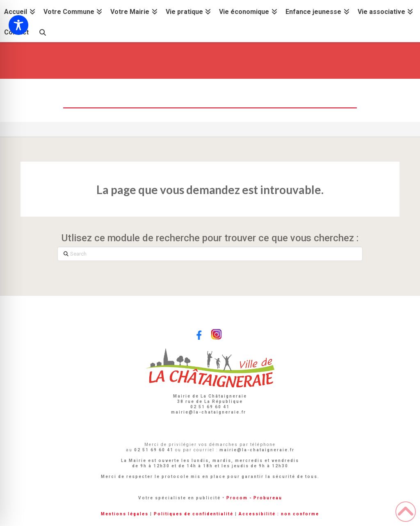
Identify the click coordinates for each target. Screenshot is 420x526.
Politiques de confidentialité (194, 514)
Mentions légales (125, 514)
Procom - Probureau (254, 498)
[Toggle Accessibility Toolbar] (18, 25)
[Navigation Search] (42, 31)
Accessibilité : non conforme (279, 514)
